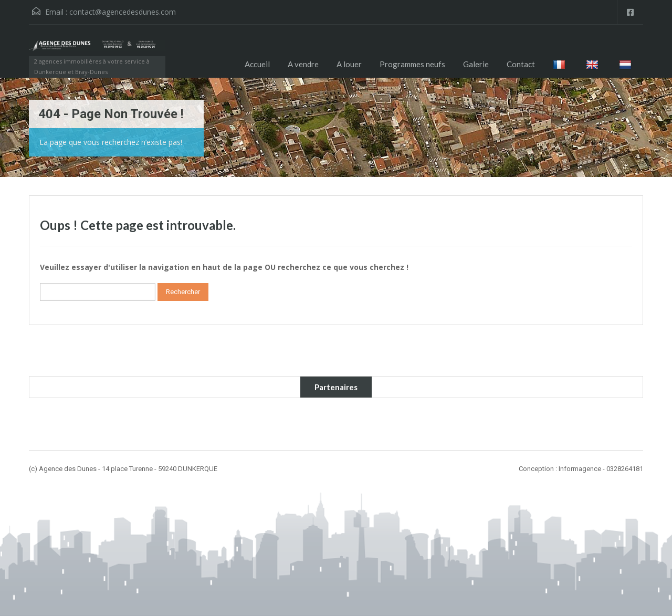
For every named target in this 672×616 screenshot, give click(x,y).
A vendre (303, 64)
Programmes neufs (412, 64)
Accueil (257, 64)
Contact (521, 64)
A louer (349, 64)
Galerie (476, 64)
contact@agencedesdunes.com (123, 12)
